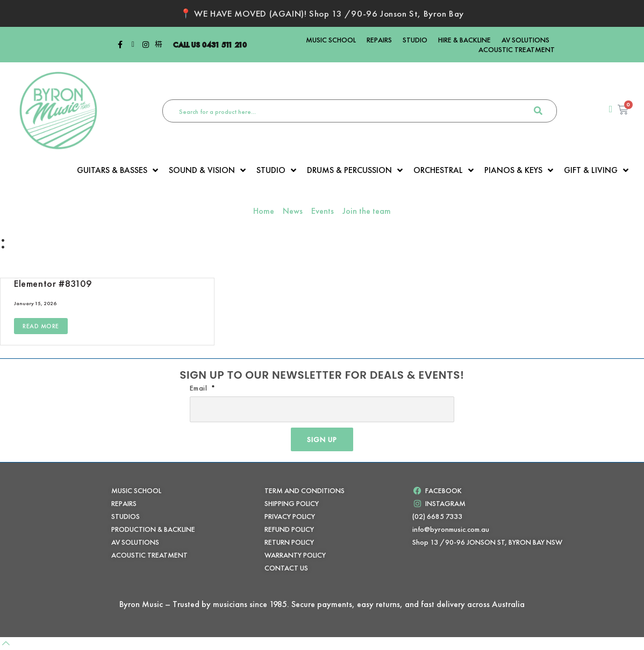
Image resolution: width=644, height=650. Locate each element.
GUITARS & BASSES (117, 170)
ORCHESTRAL (443, 170)
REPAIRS (379, 40)
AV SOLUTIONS (525, 40)
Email (200, 388)
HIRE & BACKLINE (464, 40)
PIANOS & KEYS (519, 170)
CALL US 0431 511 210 (210, 45)
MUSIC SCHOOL (331, 40)
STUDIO (415, 40)
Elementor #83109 (53, 283)
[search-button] (538, 111)
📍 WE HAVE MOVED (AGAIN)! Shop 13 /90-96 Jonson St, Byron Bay (322, 13)
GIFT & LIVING (596, 170)
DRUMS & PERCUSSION (355, 170)
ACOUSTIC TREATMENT (517, 49)
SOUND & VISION (207, 170)
